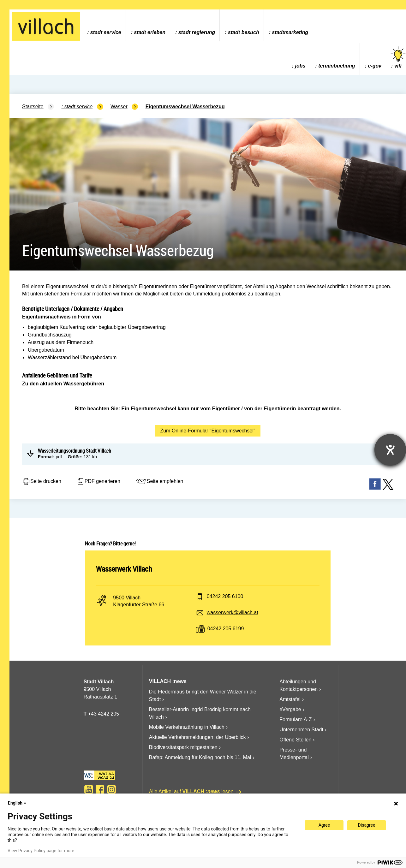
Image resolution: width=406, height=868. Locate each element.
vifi (398, 58)
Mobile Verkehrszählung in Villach (187, 727)
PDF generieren (98, 482)
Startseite (33, 107)
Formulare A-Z (296, 719)
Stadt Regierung (197, 32)
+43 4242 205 (104, 714)
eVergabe (290, 709)
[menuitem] (104, 25)
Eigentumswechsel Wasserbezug (185, 107)
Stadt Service (106, 32)
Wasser (119, 107)
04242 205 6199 (226, 629)
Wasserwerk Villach (124, 569)
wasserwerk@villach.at (233, 612)
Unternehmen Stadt (301, 730)
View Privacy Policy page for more (41, 851)
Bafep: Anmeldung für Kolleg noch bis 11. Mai (200, 757)
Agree (324, 825)
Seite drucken (42, 482)
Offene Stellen (295, 740)
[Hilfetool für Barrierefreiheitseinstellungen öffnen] (390, 450)
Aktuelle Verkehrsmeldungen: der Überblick (197, 737)
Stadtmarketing (290, 32)
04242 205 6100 (225, 596)
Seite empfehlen (159, 482)
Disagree (367, 825)
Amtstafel (290, 699)
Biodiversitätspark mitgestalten (183, 747)
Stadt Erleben (150, 32)
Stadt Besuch (244, 32)
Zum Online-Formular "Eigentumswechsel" (208, 431)
